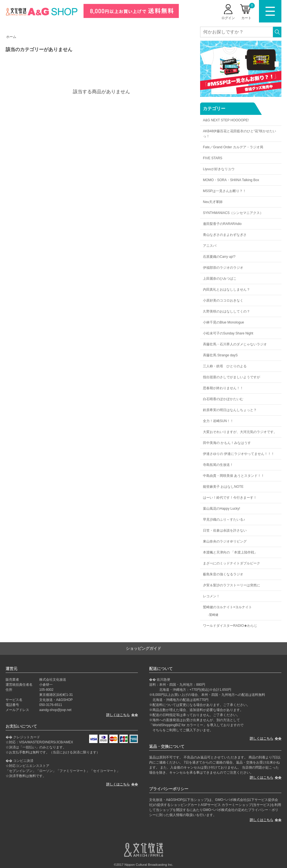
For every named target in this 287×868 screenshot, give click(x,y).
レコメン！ (211, 596)
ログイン (228, 18)
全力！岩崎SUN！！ (218, 421)
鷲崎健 (214, 615)
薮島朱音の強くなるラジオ (223, 574)
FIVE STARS (213, 158)
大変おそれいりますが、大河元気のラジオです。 (240, 432)
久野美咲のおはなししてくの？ (226, 311)
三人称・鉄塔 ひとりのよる (225, 366)
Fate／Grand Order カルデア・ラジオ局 (233, 147)
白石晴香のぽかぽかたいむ (223, 399)
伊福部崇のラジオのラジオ (223, 268)
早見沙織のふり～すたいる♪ (224, 520)
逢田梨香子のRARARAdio (222, 224)
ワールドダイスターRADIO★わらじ (230, 626)
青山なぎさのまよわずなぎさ (225, 235)
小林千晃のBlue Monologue (224, 322)
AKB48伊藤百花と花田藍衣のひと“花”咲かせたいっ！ (239, 134)
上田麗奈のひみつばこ (220, 279)
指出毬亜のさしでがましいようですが (232, 377)
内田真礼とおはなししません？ (226, 290)
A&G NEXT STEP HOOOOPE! (226, 120)
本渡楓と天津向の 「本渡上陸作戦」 (230, 552)
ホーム (11, 37)
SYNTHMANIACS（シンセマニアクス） (233, 213)
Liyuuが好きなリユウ (219, 169)
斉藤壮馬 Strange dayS (220, 355)
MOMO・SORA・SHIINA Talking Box (231, 180)
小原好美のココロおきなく (223, 300)
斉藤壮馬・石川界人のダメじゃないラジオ (235, 344)
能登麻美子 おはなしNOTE (223, 487)
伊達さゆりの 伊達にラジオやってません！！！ (239, 454)
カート (248, 11)
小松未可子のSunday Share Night (228, 333)
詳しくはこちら (118, 715)
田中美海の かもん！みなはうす (227, 443)
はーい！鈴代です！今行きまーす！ (230, 498)
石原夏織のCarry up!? (219, 257)
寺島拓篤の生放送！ (218, 465)
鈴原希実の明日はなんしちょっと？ (230, 410)
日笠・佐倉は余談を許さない (225, 530)
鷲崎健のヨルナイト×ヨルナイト (227, 607)
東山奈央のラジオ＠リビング (225, 541)
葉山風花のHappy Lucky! (222, 509)
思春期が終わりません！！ (223, 388)
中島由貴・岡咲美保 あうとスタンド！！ (234, 476)
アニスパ (210, 246)
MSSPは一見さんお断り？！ (224, 191)
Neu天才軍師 (213, 202)
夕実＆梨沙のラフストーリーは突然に (232, 585)
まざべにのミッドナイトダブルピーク (232, 563)
